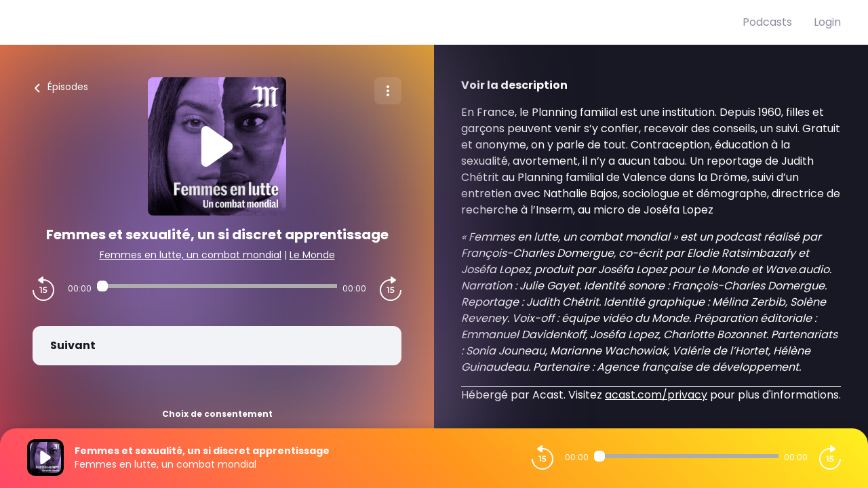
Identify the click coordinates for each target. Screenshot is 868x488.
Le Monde (312, 255)
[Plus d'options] (388, 91)
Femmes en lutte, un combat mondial (191, 255)
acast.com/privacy (656, 395)
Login (827, 22)
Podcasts (767, 22)
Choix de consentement (217, 414)
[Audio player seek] (217, 286)
